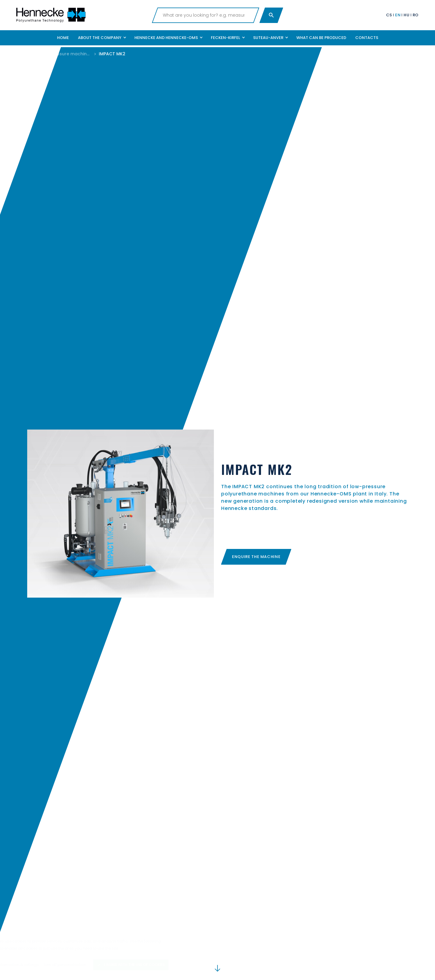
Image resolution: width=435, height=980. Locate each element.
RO (416, 15)
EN (398, 15)
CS (389, 15)
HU (406, 15)
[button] (102, 38)
